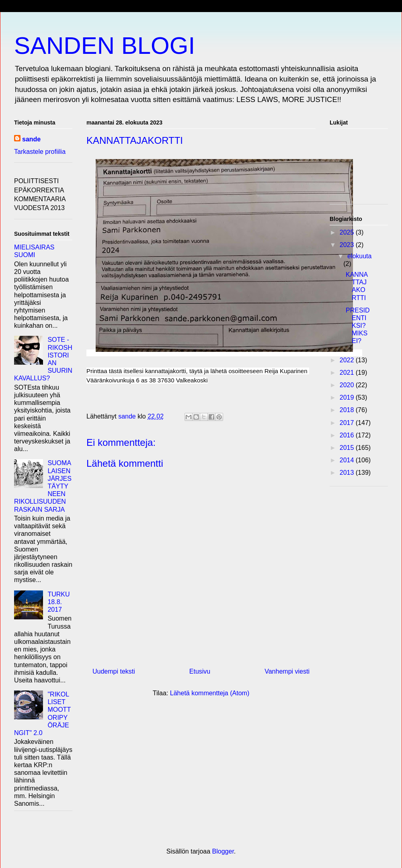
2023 (348, 245)
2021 (348, 373)
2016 (348, 435)
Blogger (223, 851)
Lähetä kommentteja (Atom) (210, 693)
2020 (348, 385)
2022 (348, 360)
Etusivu (200, 671)
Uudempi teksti (114, 671)
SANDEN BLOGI (105, 46)
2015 (348, 448)
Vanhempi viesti (287, 671)
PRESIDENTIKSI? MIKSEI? (358, 326)
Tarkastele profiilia (40, 152)
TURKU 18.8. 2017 (58, 602)
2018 (348, 410)
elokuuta (360, 256)
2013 (348, 473)
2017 (348, 423)
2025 (348, 232)
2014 (348, 460)
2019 (348, 397)
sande (31, 139)
